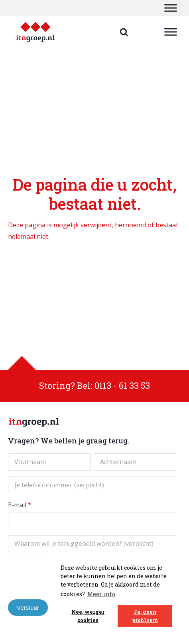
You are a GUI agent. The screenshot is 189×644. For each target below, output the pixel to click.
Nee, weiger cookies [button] (88, 616)
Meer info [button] (101, 594)
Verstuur (28, 608)
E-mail (20, 505)
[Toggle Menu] (171, 8)
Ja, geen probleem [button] (145, 616)
